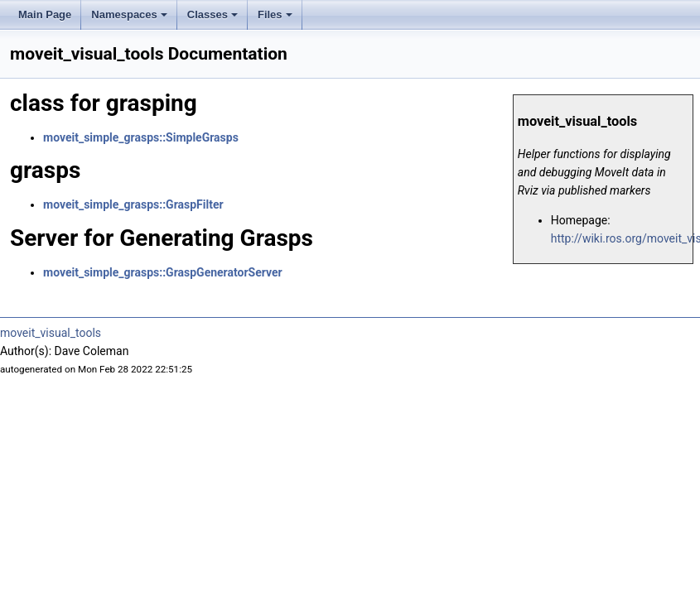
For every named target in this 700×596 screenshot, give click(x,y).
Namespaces (130, 19)
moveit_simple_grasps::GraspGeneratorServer (163, 272)
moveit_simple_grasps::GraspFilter (133, 204)
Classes (214, 19)
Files (276, 19)
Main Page (45, 14)
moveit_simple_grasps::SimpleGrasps (141, 137)
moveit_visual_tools (51, 333)
